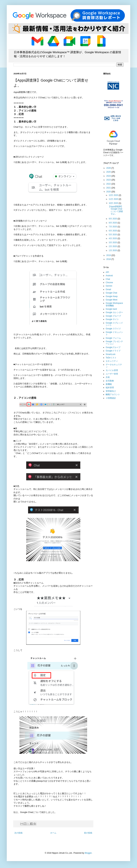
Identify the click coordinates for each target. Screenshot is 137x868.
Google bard (111, 309)
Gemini (109, 286)
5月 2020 (113, 235)
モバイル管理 (112, 370)
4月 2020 (113, 238)
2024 (109, 176)
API (107, 272)
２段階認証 (111, 398)
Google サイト (112, 319)
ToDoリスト (111, 358)
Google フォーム (113, 338)
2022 (109, 184)
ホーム (53, 833)
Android (109, 276)
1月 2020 (113, 250)
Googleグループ (113, 347)
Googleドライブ (113, 351)
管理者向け (111, 391)
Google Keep (112, 296)
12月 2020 (114, 195)
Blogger (88, 853)
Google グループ (113, 316)
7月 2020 (113, 227)
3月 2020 (113, 242)
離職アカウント (113, 394)
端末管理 (110, 388)
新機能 (109, 384)
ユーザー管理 (112, 374)
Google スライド (113, 329)
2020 (109, 192)
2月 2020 (113, 246)
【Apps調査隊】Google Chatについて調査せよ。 (116, 210)
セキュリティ (112, 361)
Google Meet (112, 300)
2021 (109, 188)
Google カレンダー (114, 312)
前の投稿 (88, 833)
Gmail (108, 289)
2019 (109, 255)
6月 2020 (113, 231)
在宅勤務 (110, 381)
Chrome (109, 283)
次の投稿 (18, 833)
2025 (109, 172)
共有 (108, 377)
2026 (109, 168)
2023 (109, 180)
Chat (108, 279)
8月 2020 (113, 223)
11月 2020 (114, 199)
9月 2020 (113, 219)
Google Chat (111, 293)
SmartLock (111, 354)
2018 (109, 259)
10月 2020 (114, 203)
